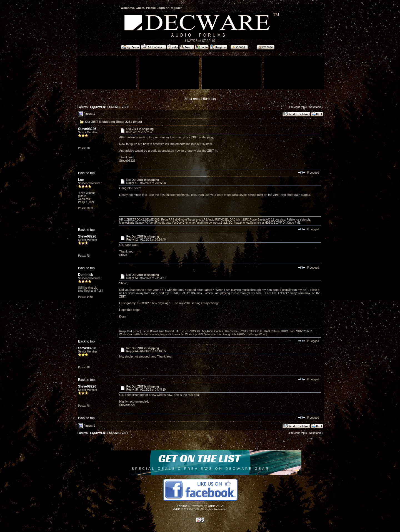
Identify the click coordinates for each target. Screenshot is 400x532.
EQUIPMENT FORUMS (105, 107)
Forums (83, 107)
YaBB (176, 509)
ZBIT (125, 107)
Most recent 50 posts (200, 99)
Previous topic (298, 107)
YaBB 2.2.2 (215, 506)
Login (161, 8)
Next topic (315, 107)
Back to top (86, 173)
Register (176, 8)
